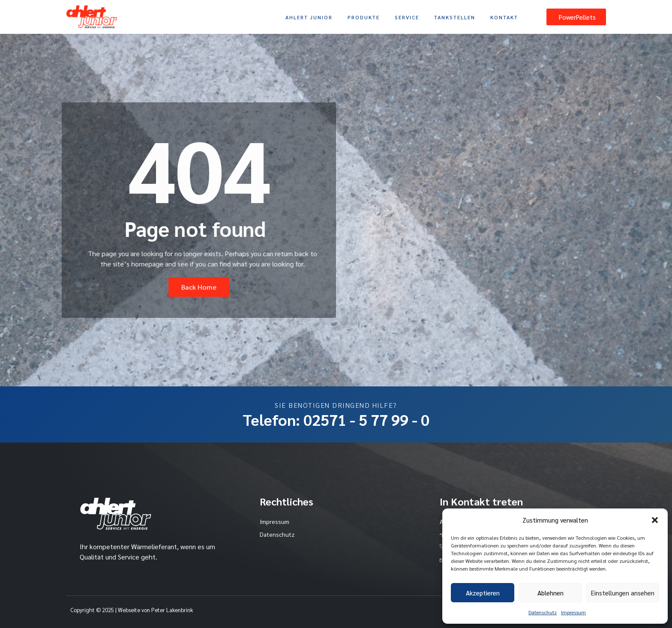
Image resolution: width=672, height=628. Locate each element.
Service (407, 17)
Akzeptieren (483, 593)
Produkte (364, 17)
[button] (655, 520)
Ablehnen (550, 593)
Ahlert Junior (309, 17)
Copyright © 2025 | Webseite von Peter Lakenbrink (132, 610)
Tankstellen (455, 17)
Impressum (573, 612)
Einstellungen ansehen (623, 593)
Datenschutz (543, 612)
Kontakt (504, 17)
